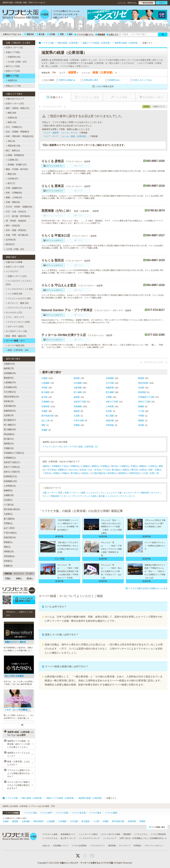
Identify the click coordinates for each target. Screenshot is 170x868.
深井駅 (141, 425)
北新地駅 (78, 388)
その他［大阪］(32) (14, 249)
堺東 (61, 34)
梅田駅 (77, 378)
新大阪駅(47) (10, 420)
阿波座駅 (142, 392)
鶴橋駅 (141, 406)
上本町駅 (110, 406)
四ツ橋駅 (78, 392)
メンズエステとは (50, 838)
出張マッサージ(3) (13, 47)
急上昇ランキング (68, 838)
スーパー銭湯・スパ (14, 341)
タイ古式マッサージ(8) (16, 331)
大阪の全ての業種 (13, 262)
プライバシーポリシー (154, 846)
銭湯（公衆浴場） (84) (17, 350)
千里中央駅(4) (10, 533)
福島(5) (46, 466)
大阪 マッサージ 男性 (52, 493)
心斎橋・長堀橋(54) (14, 155)
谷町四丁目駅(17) (12, 462)
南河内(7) (9, 244)
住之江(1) (73, 470)
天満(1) (134, 466)
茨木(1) (48, 473)
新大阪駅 (46, 392)
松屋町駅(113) (10, 476)
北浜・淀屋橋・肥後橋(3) (17, 132)
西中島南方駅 (48, 416)
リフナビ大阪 (30, 813)
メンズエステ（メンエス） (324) (19, 283)
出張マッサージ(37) (14, 104)
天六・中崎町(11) (13, 127)
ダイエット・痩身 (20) (17, 303)
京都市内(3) (134, 473)
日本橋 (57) (12, 179)
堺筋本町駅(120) (11, 397)
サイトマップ (125, 846)
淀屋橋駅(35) (10, 373)
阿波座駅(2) (9, 434)
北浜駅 (141, 388)
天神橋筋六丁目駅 (146, 397)
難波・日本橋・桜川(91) (16, 169)
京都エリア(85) (12, 52)
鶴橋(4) (143, 466)
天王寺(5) (52, 470)
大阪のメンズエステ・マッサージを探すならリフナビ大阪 (86, 863)
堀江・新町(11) (12, 151)
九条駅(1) (8, 514)
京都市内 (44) (13, 57)
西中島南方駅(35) (12, 509)
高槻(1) (57, 473)
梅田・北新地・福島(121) (17, 108)
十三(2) (106, 470)
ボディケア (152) (15, 327)
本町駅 (44, 388)
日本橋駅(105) (10, 387)
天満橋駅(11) (10, 458)
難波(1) (95, 466)
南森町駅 (110, 388)
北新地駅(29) (10, 406)
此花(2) (85, 473)
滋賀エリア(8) (11, 76)
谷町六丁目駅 (112, 402)
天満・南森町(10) (13, 188)
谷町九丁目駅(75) (12, 472)
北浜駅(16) (9, 415)
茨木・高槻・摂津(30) (15, 230)
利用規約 (137, 846)
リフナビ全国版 (11, 813)
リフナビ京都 (62, 813)
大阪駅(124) (9, 364)
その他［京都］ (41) (16, 62)
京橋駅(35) (9, 495)
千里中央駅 (79, 421)
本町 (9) (10, 141)
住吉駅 (109, 411)
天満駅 (109, 397)
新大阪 (41, 34)
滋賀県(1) (123, 473)
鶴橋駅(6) (8, 490)
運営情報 (112, 846)
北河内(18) (10, 240)
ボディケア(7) (70, 447)
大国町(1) (124, 466)
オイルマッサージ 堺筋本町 (136, 493)
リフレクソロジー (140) (18, 322)
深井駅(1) (8, 561)
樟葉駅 (141, 421)
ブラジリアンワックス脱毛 (84, 496)
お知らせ (46, 846)
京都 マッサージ (72, 493)
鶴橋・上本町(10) (13, 197)
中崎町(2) (75, 466)
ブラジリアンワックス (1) (19, 308)
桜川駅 (44, 397)
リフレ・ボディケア (14, 317)
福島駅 (77, 397)
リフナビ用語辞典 (158, 834)
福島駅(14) (9, 444)
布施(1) (65, 473)
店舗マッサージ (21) (16, 276)
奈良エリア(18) (12, 71)
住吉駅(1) (8, 500)
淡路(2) (126, 470)
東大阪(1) (75, 473)
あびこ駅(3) (9, 528)
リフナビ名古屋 (78, 813)
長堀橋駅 (78, 406)
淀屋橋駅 (110, 378)
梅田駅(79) (9, 368)
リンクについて (110, 838)
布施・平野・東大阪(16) (16, 235)
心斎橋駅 (46, 383)
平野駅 (141, 416)
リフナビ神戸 (46, 813)
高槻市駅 (110, 421)
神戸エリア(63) (12, 66)
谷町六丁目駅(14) (12, 467)
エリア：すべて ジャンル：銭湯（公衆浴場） (66, 136)
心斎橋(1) (85, 466)
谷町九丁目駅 (144, 402)
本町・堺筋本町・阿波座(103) (19, 136)
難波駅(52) (9, 378)
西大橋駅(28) (10, 429)
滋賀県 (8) (12, 80)
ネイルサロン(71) (13, 313)
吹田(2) (143, 470)
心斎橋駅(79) (10, 382)
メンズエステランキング (89, 838)
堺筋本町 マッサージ (60, 496)
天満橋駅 (46, 402)
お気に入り (112, 35)
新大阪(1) (116, 470)
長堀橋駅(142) (10, 481)
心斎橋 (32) (12, 160)
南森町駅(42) (10, 411)
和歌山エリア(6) (12, 86)
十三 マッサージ (127, 496)
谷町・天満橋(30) (13, 193)
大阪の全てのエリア (14, 99)
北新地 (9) (12, 118)
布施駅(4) (8, 566)
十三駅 (141, 411)
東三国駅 (110, 416)
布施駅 (44, 430)
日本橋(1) (105, 466)
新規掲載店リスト (68, 834)
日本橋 (51, 34)
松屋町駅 (46, 406)
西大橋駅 (110, 392)
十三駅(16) (9, 505)
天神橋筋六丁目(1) (60, 466)
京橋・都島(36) (12, 202)
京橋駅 (44, 411)
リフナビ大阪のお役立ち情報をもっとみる (147, 588)
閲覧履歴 (100, 35)
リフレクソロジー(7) (52, 447)
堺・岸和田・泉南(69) (15, 221)
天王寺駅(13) (10, 392)
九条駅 (77, 416)
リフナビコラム (141, 834)
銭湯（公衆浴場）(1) (88, 447)
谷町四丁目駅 (80, 402)
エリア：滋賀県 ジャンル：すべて (61, 133)
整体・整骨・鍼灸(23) (15, 336)
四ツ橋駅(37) (10, 425)
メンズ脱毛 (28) (14, 294)
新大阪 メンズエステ (108, 496)
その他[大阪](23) (98, 473)
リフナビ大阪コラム (84, 35)
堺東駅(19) (9, 552)
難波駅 (141, 378)
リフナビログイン (97, 846)
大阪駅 (44, 378)
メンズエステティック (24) (19, 289)
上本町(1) (153, 466)
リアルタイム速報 (50, 834)
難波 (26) (11, 174)
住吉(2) (83, 470)
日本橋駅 (78, 383)
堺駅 (43, 425)
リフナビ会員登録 (79, 846)
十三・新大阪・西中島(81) (17, 216)
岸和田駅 (110, 425)
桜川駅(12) (9, 439)
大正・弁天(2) (95, 470)
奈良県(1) (112, 473)
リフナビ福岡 (111, 813)
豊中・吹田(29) (12, 226)
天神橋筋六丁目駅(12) (14, 453)
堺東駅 (77, 425)
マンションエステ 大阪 (111, 493)
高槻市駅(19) (10, 537)
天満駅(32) (9, 448)
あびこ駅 (46, 421)
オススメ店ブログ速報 (111, 834)
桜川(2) (115, 466)
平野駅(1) (8, 523)
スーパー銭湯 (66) (15, 345)
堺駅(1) (7, 547)
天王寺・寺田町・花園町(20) (18, 207)
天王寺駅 (110, 383)
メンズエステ (11, 271)
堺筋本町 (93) (13, 146)
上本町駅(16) (10, 486)
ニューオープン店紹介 (88, 834)
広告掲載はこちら (140, 838)
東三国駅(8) (9, 519)
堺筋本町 (29, 34)
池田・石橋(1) (155, 470)
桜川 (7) (10, 183)
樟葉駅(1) (8, 542)
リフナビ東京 (95, 813)
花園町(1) (62, 470)
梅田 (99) (11, 113)
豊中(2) (135, 470)
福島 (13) (11, 122)
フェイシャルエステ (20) (18, 298)
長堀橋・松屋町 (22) (16, 165)
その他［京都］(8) (150, 473)
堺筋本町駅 (143, 383)
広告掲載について (61, 846)
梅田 (70, 34)
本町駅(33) (9, 401)
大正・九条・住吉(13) (15, 212)
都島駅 (77, 411)
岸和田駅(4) (9, 556)
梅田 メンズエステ (90, 493)
